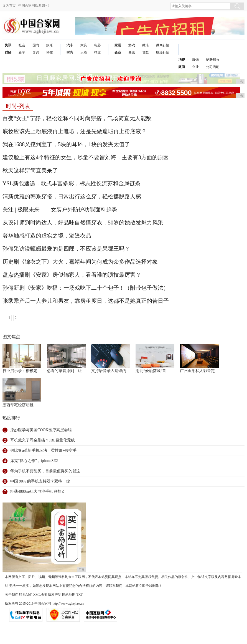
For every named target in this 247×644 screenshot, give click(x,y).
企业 (118, 52)
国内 (36, 45)
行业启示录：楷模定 (20, 371)
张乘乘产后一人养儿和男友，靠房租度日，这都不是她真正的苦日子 (86, 301)
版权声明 (55, 595)
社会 (22, 45)
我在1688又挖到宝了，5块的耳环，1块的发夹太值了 (66, 144)
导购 (36, 52)
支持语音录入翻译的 (109, 371)
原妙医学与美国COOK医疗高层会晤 (41, 430)
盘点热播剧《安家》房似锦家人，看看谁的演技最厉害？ (72, 275)
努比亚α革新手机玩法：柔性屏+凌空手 (43, 450)
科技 (50, 52)
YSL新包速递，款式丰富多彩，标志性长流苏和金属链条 (72, 183)
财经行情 (163, 52)
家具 (84, 45)
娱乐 (50, 45)
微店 (146, 45)
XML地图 (40, 595)
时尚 (70, 52)
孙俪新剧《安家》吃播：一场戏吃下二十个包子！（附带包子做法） (86, 288)
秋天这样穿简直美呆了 (30, 170)
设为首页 (9, 6)
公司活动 (213, 67)
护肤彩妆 (213, 60)
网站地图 (69, 595)
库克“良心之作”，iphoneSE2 (34, 461)
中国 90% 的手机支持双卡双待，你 (40, 481)
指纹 (98, 52)
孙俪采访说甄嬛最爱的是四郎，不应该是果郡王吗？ (66, 249)
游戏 (132, 45)
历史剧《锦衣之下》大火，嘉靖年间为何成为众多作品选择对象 (80, 262)
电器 (98, 45)
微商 (182, 67)
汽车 (70, 45)
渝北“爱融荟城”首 (151, 371)
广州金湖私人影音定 (197, 371)
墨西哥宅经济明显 (18, 405)
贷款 (146, 52)
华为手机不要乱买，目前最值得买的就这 (45, 471)
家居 (118, 45)
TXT (79, 595)
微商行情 (163, 45)
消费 (182, 60)
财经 (8, 52)
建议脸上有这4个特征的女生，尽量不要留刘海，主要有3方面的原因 (86, 157)
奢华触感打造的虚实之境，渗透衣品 (47, 236)
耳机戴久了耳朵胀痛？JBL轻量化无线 (43, 440)
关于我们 (12, 595)
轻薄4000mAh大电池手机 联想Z (37, 492)
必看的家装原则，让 (64, 371)
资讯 (8, 45)
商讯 (132, 52)
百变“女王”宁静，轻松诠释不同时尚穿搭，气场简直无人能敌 (77, 118)
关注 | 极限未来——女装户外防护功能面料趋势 (60, 209)
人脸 (84, 52)
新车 (22, 52)
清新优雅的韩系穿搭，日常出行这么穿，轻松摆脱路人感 (72, 196)
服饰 (195, 60)
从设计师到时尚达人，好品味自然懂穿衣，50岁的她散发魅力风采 (83, 223)
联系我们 (26, 595)
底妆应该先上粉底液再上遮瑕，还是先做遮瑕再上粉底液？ (75, 131)
